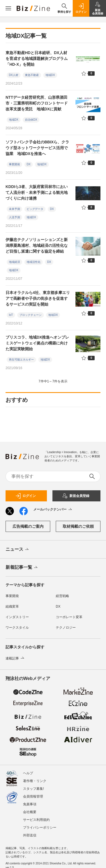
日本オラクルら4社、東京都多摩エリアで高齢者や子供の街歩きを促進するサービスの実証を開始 (38, 298)
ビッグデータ (35, 209)
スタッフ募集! (33, 789)
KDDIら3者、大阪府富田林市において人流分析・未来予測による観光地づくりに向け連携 (37, 192)
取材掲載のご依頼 (78, 526)
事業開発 (14, 164)
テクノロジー (66, 628)
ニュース (18, 550)
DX (29, 164)
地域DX (50, 75)
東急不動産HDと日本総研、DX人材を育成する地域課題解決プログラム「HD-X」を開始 (37, 59)
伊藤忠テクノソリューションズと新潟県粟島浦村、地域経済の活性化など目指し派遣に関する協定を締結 (37, 245)
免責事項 (30, 804)
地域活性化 (34, 262)
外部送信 (30, 835)
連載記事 (15, 658)
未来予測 (14, 209)
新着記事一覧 (22, 568)
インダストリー (17, 617)
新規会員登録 (76, 496)
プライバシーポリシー (40, 828)
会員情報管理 (33, 796)
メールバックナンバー (53, 510)
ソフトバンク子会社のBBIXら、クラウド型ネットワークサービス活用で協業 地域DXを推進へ (37, 148)
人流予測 (14, 217)
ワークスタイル (17, 628)
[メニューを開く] (8, 8)
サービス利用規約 (36, 820)
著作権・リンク (35, 781)
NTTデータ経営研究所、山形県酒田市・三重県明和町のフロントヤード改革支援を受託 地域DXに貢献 (37, 103)
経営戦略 (62, 596)
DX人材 (14, 75)
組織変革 (12, 606)
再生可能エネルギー (21, 360)
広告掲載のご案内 (28, 526)
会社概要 (30, 812)
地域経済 (14, 262)
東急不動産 (32, 75)
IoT (11, 315)
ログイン (26, 496)
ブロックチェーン (31, 315)
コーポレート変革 (69, 617)
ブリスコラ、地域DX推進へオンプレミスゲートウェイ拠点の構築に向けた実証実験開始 (37, 343)
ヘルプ (28, 773)
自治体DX (31, 120)
